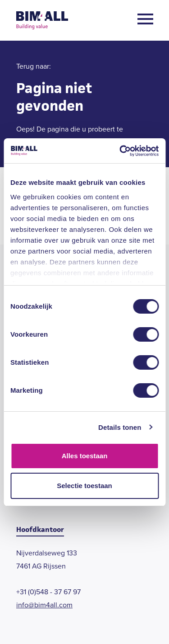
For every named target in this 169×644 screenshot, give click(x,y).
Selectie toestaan (84, 486)
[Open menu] (145, 21)
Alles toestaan (85, 456)
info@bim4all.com (44, 605)
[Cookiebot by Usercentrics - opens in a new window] (120, 151)
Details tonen (120, 427)
